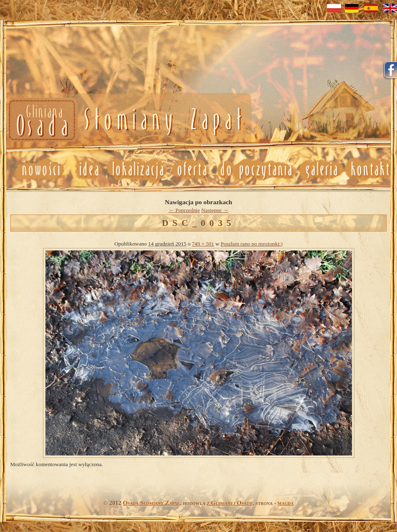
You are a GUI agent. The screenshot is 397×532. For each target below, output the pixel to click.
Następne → (215, 210)
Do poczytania (256, 169)
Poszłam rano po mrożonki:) (252, 244)
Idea (86, 169)
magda (286, 503)
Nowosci (124, 121)
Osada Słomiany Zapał (151, 503)
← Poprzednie (184, 210)
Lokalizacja (137, 169)
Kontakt (371, 169)
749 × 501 (203, 244)
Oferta (191, 169)
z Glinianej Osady (230, 503)
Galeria (321, 169)
